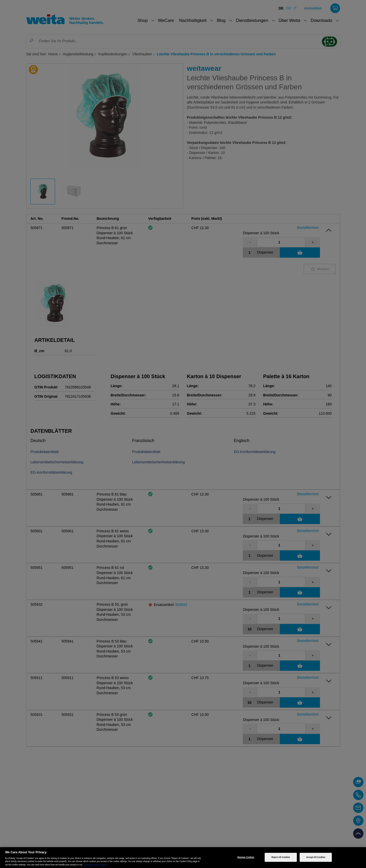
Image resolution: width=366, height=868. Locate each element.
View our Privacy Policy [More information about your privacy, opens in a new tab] (95, 865)
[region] (183, 858)
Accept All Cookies (316, 857)
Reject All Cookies (281, 857)
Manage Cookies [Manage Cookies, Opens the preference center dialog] (246, 857)
